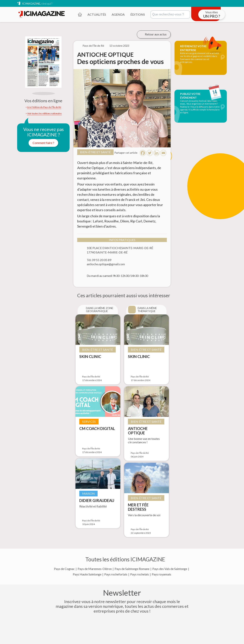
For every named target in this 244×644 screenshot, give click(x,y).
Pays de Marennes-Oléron (95, 569)
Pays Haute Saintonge (87, 574)
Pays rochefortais (116, 574)
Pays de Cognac (64, 569)
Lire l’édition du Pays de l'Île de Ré (44, 107)
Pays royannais (161, 574)
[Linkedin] (157, 153)
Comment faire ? (43, 143)
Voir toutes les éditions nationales (45, 113)
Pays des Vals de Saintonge (170, 569)
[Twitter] (150, 153)
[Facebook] (143, 153)
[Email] (163, 153)
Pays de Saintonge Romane (132, 569)
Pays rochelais (140, 574)
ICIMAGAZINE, (37, 4)
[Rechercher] (170, 14)
